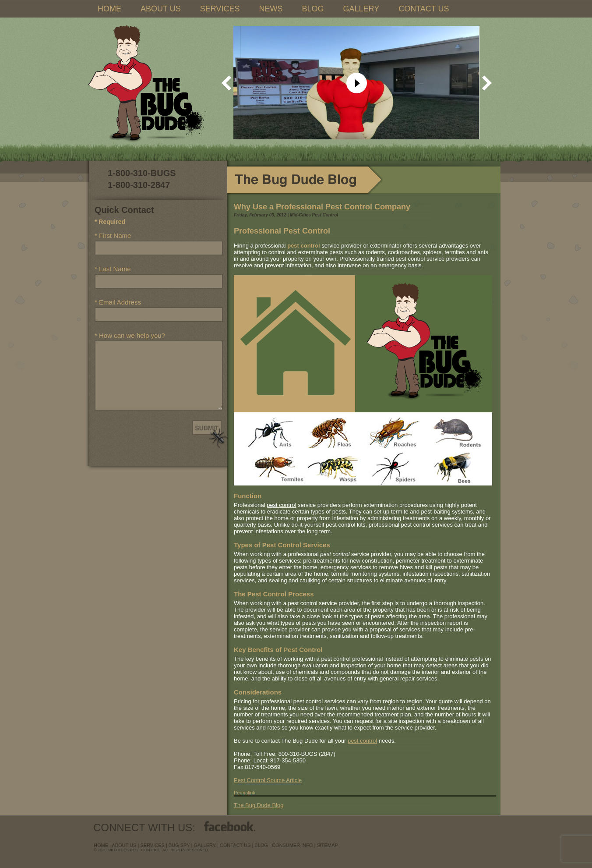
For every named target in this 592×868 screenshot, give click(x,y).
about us (124, 845)
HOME (109, 9)
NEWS (271, 9)
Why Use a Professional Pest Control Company (322, 207)
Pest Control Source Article (268, 780)
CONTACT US (424, 9)
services (152, 845)
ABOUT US (161, 9)
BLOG (313, 9)
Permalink (245, 793)
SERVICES (220, 9)
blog (261, 845)
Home (101, 845)
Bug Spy (179, 845)
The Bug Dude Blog (259, 805)
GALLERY (361, 9)
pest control (362, 741)
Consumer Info (292, 845)
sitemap (327, 845)
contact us (235, 845)
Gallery (205, 845)
